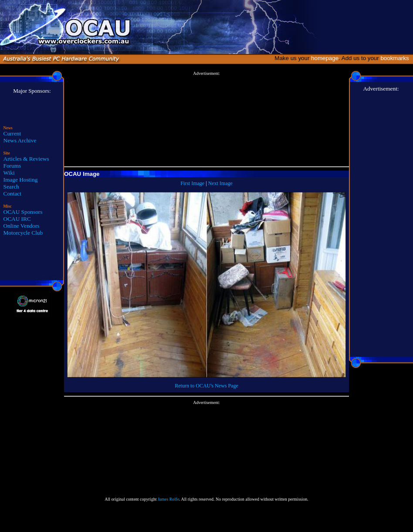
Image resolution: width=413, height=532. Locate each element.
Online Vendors (22, 226)
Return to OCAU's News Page (206, 386)
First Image (192, 183)
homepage (325, 58)
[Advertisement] (206, 119)
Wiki (9, 173)
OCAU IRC (17, 219)
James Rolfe (168, 499)
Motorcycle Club (23, 233)
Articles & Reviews (26, 159)
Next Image (220, 183)
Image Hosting (21, 180)
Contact (12, 194)
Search (11, 187)
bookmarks (396, 58)
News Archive (20, 140)
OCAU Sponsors (23, 212)
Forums (12, 166)
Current (12, 133)
